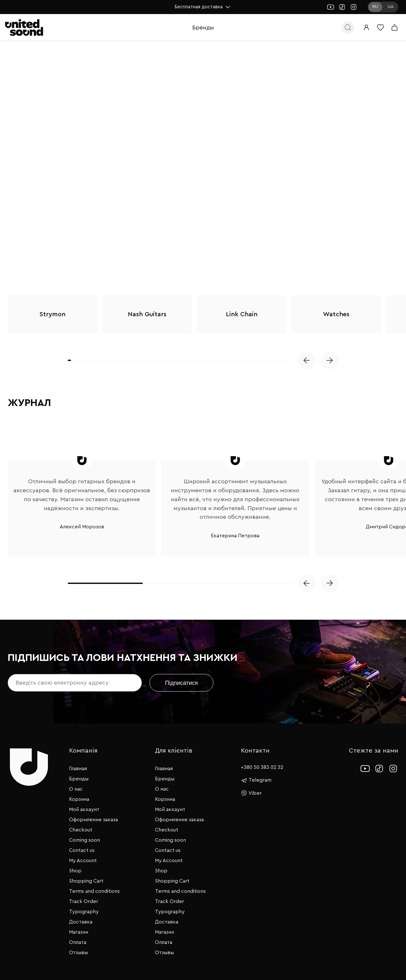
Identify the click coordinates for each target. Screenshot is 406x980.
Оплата (78, 942)
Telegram (256, 780)
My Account (83, 861)
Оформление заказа (93, 820)
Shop (75, 871)
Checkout (81, 830)
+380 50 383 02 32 (262, 767)
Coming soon (84, 840)
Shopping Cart (86, 881)
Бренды (203, 27)
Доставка (81, 922)
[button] (307, 360)
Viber (251, 793)
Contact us (82, 850)
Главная (78, 769)
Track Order (84, 901)
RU (375, 7)
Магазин (79, 932)
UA (391, 7)
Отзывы (78, 953)
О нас (76, 789)
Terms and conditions (94, 891)
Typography (84, 912)
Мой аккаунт (84, 809)
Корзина (79, 799)
